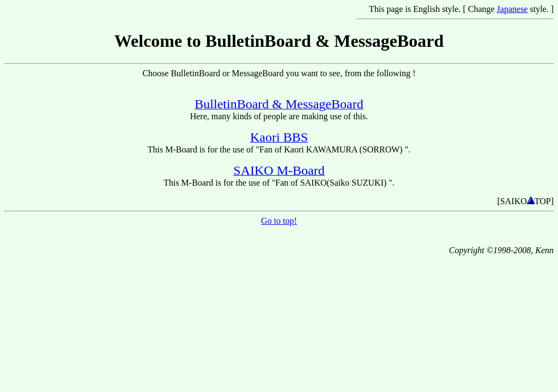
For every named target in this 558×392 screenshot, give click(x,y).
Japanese (512, 9)
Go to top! (279, 221)
